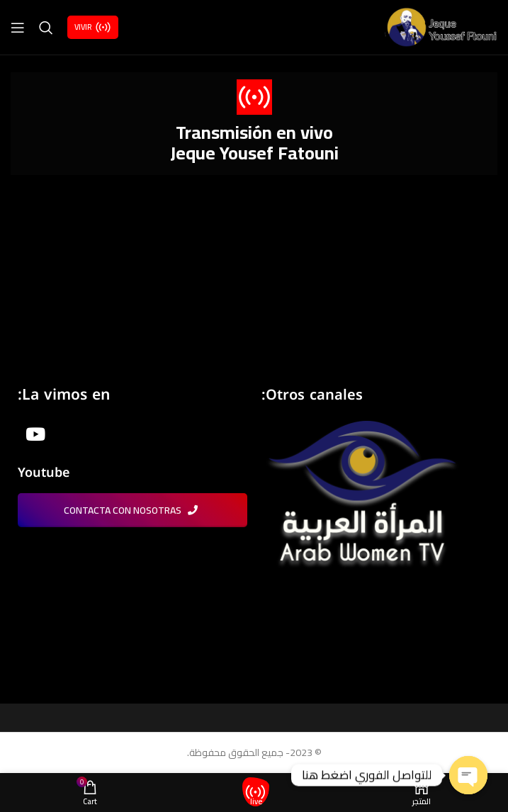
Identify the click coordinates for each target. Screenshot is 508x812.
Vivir (93, 27)
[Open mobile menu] (18, 28)
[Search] (46, 28)
